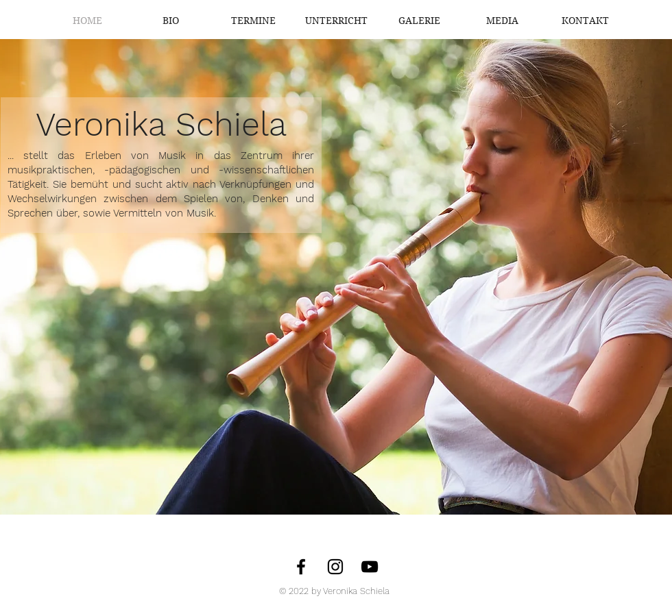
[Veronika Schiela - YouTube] (370, 567)
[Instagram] (335, 567)
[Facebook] (301, 567)
